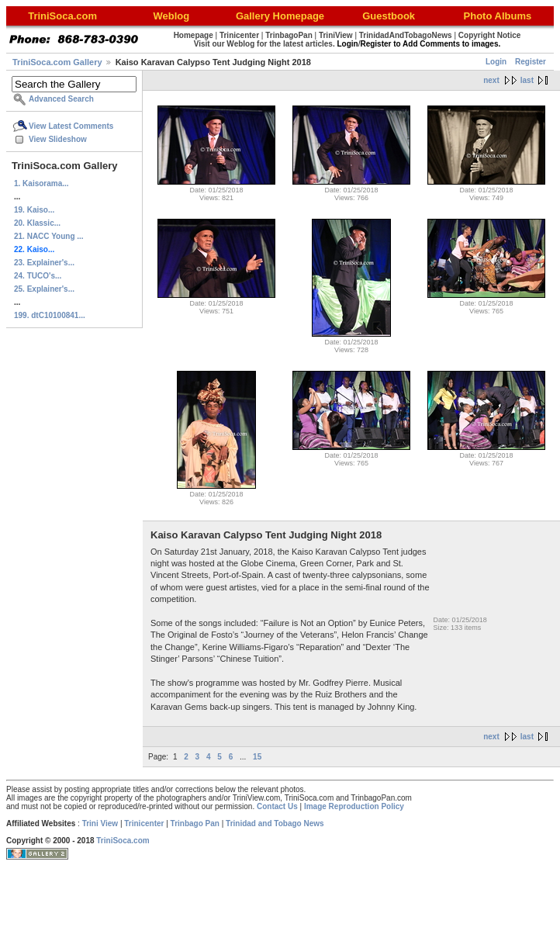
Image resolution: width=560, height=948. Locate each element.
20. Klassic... (37, 223)
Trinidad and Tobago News (275, 823)
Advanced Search (61, 99)
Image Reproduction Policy (354, 806)
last (527, 80)
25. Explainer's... (44, 289)
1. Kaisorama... (41, 183)
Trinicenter (144, 823)
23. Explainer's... (44, 263)
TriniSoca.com (123, 841)
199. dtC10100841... (50, 315)
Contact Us (277, 806)
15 (257, 757)
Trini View (100, 823)
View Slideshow (58, 139)
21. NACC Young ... (49, 236)
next (491, 80)
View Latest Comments (71, 126)
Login (496, 62)
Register (531, 62)
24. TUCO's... (38, 276)
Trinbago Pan (195, 823)
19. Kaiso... (34, 210)
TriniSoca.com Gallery (57, 62)
